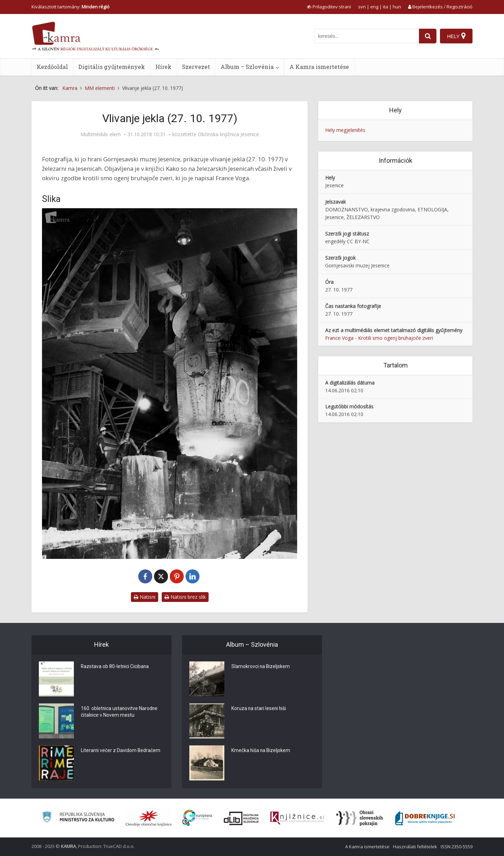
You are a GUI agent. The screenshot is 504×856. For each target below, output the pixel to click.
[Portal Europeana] (197, 818)
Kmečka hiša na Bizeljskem (261, 751)
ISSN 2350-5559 (457, 847)
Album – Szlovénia (247, 67)
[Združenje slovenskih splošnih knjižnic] (297, 818)
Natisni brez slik (185, 597)
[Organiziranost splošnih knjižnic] (149, 818)
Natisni (145, 597)
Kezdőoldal (52, 67)
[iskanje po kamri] (366, 36)
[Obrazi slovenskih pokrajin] (360, 818)
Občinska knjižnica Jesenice (228, 134)
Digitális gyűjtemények (112, 67)
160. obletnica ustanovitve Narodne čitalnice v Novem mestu (120, 712)
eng (374, 7)
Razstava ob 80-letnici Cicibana (115, 667)
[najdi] (428, 36)
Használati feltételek (415, 847)
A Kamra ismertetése (319, 67)
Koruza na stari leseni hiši (259, 709)
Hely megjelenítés (345, 130)
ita (386, 7)
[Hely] (456, 36)
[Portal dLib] (241, 818)
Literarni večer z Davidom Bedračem (121, 751)
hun (397, 7)
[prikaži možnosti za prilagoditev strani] (329, 7)
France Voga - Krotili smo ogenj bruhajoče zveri (379, 338)
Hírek (163, 67)
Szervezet (196, 67)
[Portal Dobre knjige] (425, 818)
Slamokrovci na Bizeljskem (261, 667)
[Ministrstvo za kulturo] (78, 818)
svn (362, 7)
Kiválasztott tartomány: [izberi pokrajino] (71, 7)
